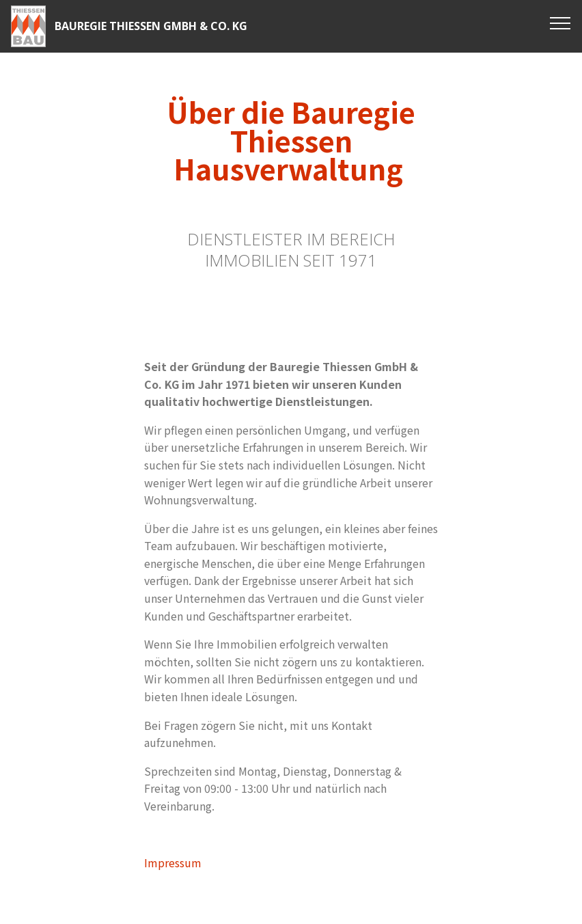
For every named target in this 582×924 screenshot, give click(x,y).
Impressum (173, 862)
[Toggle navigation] (560, 23)
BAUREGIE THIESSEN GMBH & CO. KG (151, 26)
